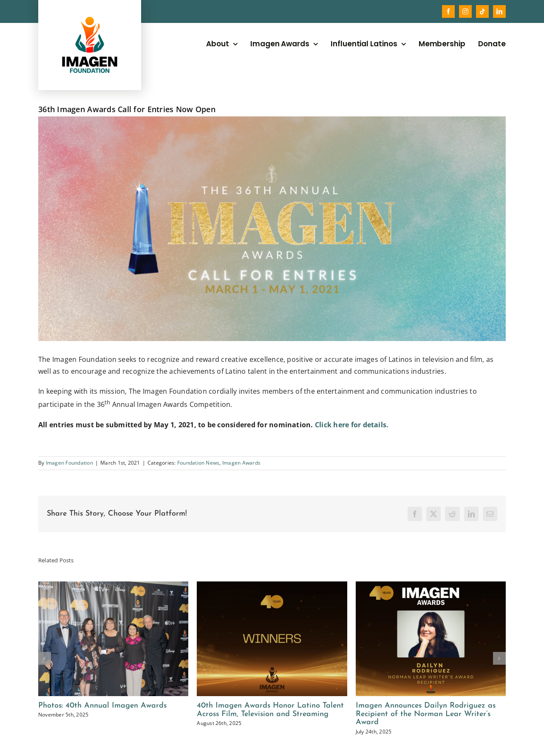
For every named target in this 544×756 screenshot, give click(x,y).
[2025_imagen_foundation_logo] (90, 20)
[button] (45, 658)
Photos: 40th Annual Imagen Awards (102, 706)
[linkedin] (499, 11)
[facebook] (448, 11)
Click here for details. (352, 425)
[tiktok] (482, 11)
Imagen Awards (241, 463)
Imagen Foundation (69, 463)
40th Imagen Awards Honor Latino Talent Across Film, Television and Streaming (270, 710)
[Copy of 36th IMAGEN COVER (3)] (272, 229)
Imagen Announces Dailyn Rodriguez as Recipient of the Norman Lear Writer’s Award (426, 714)
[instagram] (465, 11)
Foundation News (198, 463)
